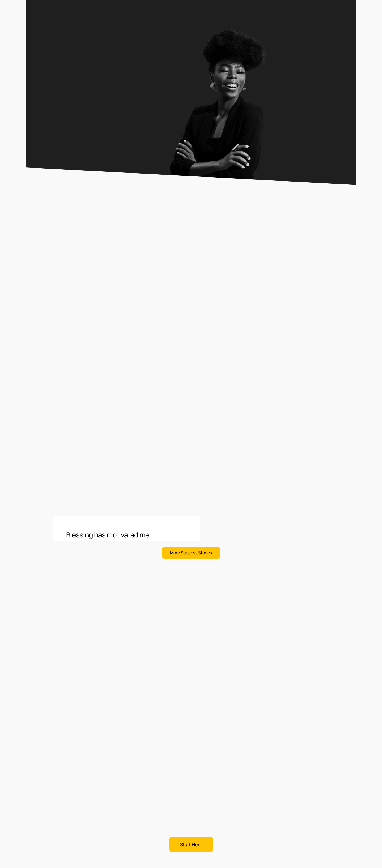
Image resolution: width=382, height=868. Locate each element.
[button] (191, 553)
